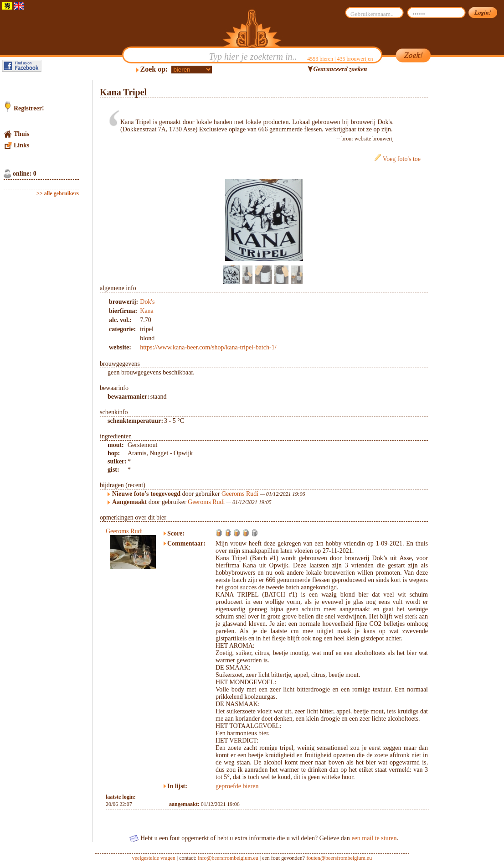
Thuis (21, 134)
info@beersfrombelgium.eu (228, 858)
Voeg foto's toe (402, 159)
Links (21, 145)
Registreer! (29, 108)
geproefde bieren (237, 786)
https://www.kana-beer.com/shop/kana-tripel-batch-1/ (208, 347)
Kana (147, 311)
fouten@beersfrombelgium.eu (339, 858)
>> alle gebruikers (58, 193)
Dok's (147, 302)
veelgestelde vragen (154, 858)
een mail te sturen (374, 838)
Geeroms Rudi (240, 494)
